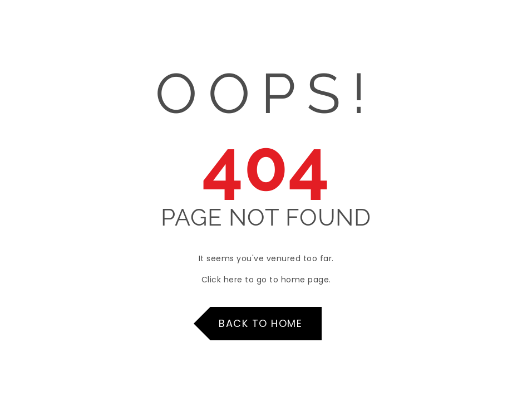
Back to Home (260, 323)
